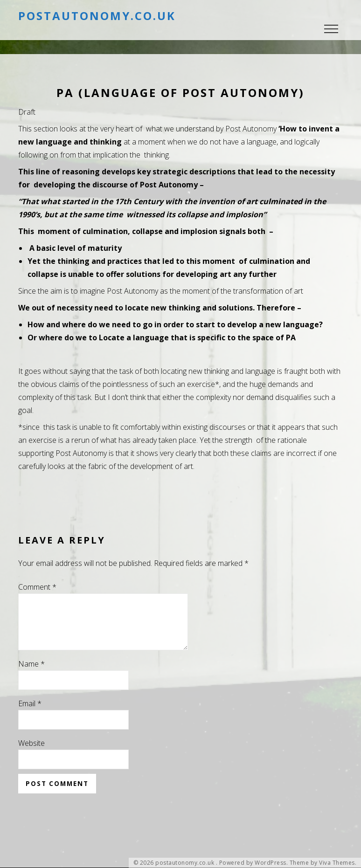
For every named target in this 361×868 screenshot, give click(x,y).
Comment (37, 587)
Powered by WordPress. (254, 863)
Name (31, 675)
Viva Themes (337, 863)
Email (30, 715)
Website (31, 754)
